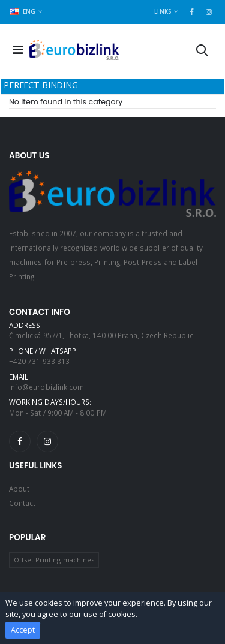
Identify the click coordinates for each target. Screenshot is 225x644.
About (19, 489)
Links (163, 11)
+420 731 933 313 (39, 361)
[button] (202, 52)
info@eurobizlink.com (46, 387)
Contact (22, 503)
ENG (23, 11)
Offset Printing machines (54, 560)
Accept (23, 630)
